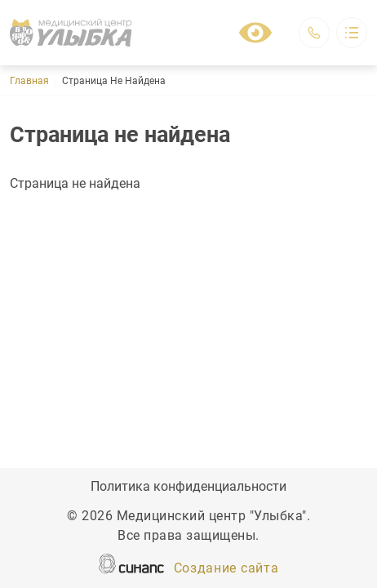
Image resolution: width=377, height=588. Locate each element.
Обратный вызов (314, 33)
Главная (29, 81)
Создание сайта (226, 569)
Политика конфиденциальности (188, 488)
